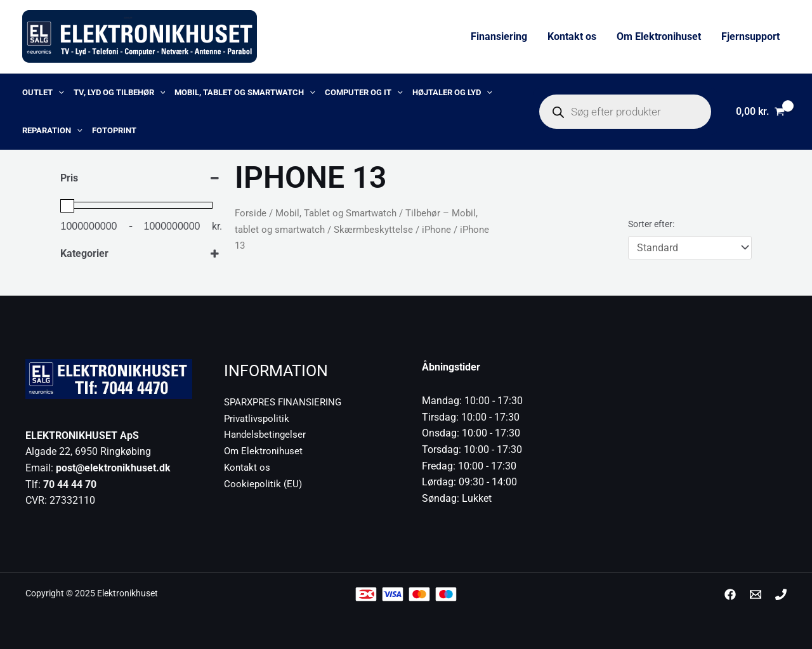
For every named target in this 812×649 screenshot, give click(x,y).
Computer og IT (364, 93)
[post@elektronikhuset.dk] (756, 594)
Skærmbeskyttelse (373, 230)
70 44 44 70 (70, 484)
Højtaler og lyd (452, 93)
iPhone (436, 230)
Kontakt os (572, 36)
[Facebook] (730, 594)
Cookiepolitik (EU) (264, 483)
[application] (58, 93)
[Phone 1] (781, 594)
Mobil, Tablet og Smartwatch (245, 93)
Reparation (52, 131)
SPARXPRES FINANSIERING (286, 402)
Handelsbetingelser (267, 434)
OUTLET (43, 93)
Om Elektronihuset (659, 36)
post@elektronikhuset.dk (113, 468)
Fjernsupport (750, 36)
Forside (251, 213)
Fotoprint (114, 130)
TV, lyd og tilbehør (120, 93)
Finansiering (499, 36)
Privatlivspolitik (258, 418)
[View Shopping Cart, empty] (760, 112)
